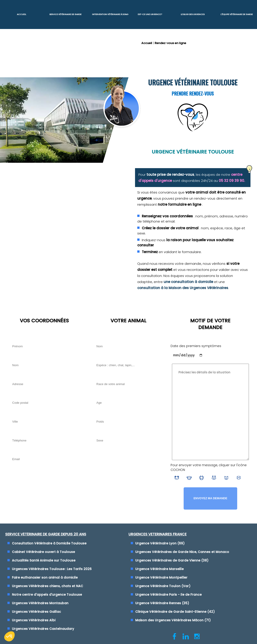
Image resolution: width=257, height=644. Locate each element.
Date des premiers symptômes (196, 346)
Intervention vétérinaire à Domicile (110, 14)
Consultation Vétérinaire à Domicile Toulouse (49, 543)
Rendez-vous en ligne (170, 43)
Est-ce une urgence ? (150, 14)
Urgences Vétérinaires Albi (34, 620)
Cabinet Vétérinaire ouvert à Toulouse (43, 552)
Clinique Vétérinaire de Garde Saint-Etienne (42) (175, 611)
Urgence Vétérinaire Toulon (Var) (163, 586)
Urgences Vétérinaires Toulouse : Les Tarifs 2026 (52, 569)
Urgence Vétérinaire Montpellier (161, 577)
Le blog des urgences (193, 14)
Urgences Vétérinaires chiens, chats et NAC (47, 586)
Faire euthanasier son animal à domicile (45, 577)
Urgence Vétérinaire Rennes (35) (162, 603)
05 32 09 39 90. (232, 181)
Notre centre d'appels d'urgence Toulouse (47, 594)
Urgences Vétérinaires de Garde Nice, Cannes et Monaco (182, 552)
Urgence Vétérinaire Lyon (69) (160, 543)
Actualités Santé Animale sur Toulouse (44, 560)
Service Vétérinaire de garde (65, 14)
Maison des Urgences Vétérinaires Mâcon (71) (173, 620)
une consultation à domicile (188, 282)
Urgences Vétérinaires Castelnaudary (43, 628)
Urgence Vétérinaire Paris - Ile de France (168, 594)
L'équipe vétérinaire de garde (237, 14)
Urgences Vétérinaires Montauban (40, 603)
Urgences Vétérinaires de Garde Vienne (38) (172, 560)
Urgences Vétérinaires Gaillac (36, 611)
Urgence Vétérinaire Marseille (159, 569)
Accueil (21, 14)
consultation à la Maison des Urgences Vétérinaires (183, 288)
